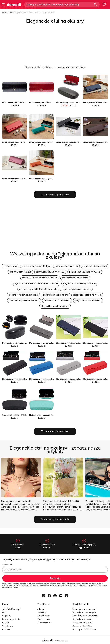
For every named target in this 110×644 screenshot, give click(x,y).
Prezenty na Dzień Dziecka (84, 630)
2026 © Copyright (61, 640)
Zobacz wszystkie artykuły (55, 519)
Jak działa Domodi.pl (11, 609)
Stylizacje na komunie (82, 619)
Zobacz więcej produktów (55, 194)
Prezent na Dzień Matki (83, 623)
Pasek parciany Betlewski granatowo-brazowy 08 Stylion (80, 142)
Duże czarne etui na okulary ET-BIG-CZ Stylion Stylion (24, 343)
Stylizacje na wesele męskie (84, 612)
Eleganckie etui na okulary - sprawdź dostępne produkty (55, 67)
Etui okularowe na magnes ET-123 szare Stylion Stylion (52, 343)
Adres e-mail (7, 564)
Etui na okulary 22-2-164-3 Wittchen (44, 103)
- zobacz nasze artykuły (55, 450)
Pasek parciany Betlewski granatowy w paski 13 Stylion (25, 142)
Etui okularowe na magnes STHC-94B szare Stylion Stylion (80, 379)
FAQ (4, 612)
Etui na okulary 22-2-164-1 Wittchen (17, 103)
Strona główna (8, 13)
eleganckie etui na (95, 266)
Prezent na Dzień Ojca (82, 626)
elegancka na (24, 301)
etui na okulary (10, 266)
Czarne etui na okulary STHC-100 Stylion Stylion (22, 415)
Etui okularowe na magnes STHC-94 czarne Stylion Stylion (26, 379)
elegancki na (85, 272)
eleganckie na (50, 272)
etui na (20, 272)
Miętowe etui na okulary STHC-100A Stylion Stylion (50, 415)
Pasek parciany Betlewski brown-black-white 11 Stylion (25, 178)
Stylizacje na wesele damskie (85, 609)
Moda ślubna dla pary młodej (85, 616)
